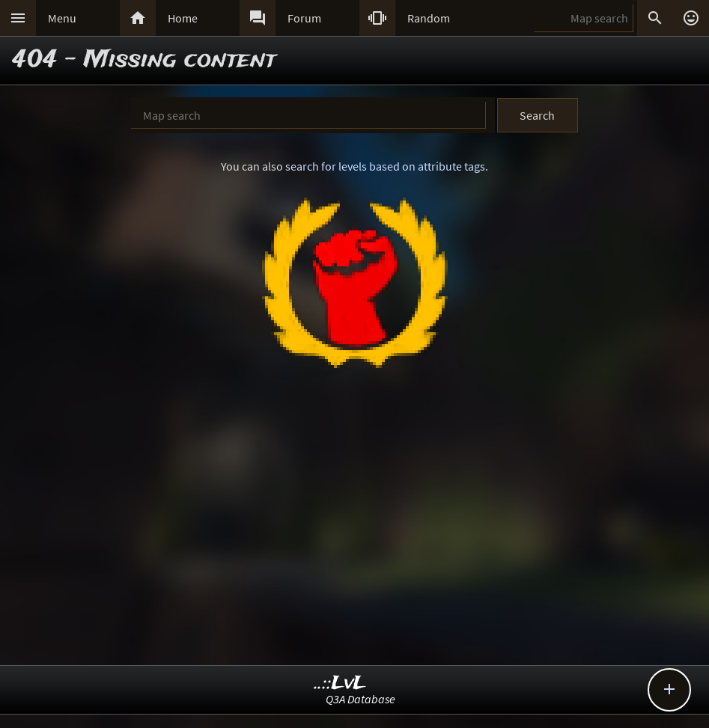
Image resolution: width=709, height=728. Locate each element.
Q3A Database (360, 699)
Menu (62, 18)
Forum (304, 18)
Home (183, 18)
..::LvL (340, 683)
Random (429, 18)
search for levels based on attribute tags (385, 166)
